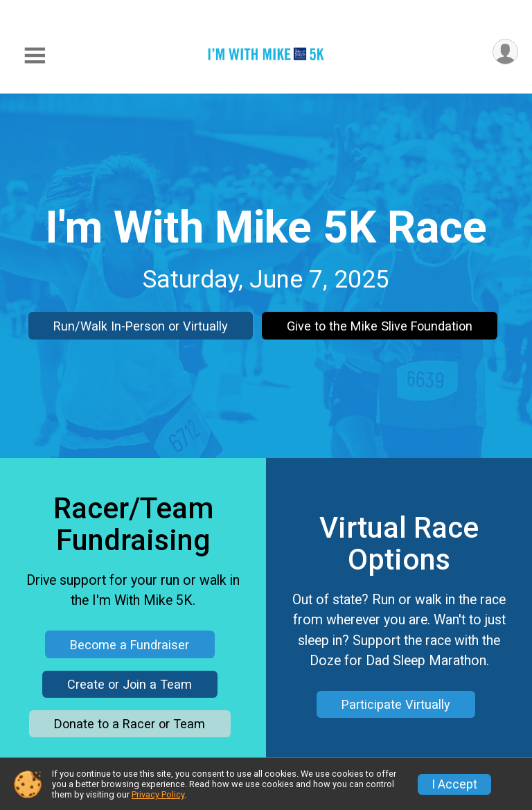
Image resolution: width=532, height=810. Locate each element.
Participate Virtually (396, 704)
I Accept (454, 784)
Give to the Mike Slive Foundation (380, 326)
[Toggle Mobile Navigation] (35, 56)
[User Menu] (505, 52)
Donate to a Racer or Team (130, 724)
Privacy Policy (158, 794)
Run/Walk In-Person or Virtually (141, 326)
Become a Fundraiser (130, 645)
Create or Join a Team (130, 684)
